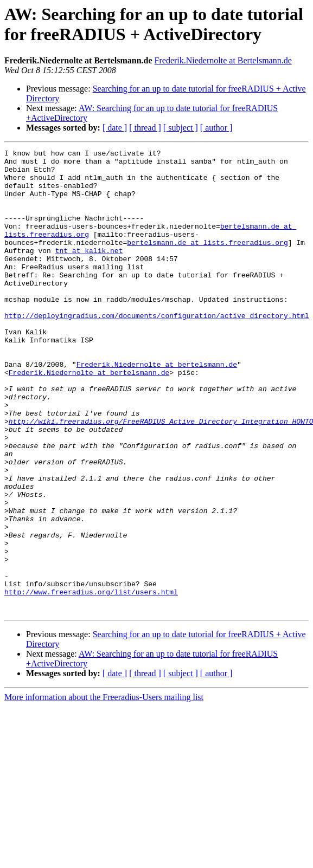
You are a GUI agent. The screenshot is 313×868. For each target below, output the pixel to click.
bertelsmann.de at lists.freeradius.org (207, 262)
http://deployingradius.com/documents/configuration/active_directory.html (157, 349)
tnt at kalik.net (89, 271)
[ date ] (115, 128)
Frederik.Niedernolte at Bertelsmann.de (223, 60)
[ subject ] (181, 128)
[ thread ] (145, 128)
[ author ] (216, 128)
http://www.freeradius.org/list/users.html (91, 681)
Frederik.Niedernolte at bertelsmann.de (157, 408)
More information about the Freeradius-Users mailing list (104, 790)
